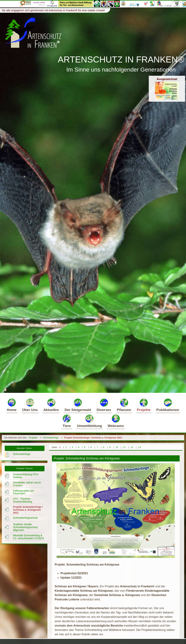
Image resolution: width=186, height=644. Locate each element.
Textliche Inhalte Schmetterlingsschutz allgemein (25, 527)
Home (12, 405)
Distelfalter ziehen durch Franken (27, 484)
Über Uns (30, 405)
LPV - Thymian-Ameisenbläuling (23, 500)
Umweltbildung (90, 421)
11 (124, 447)
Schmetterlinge (51, 438)
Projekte (144, 405)
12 (132, 447)
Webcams (116, 421)
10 (117, 447)
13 (139, 447)
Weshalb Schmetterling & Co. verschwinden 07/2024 (28, 537)
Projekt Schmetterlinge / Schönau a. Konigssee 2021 (93, 438)
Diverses (104, 405)
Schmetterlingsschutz (25, 518)
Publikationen (168, 405)
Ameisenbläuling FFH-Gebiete (26, 476)
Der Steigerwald (78, 405)
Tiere (67, 421)
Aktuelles (51, 405)
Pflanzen (124, 405)
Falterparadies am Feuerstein (23, 492)
